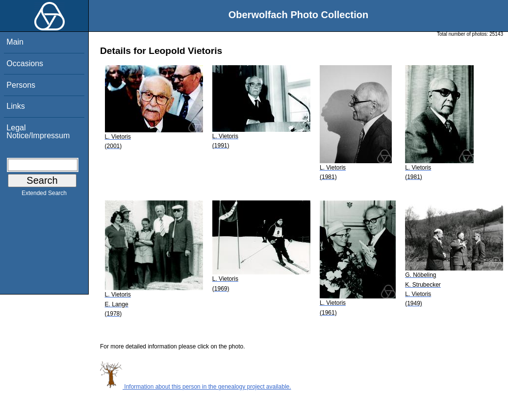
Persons (21, 85)
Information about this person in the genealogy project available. (196, 387)
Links (15, 106)
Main (15, 42)
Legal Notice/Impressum (38, 132)
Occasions (25, 63)
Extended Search (44, 195)
